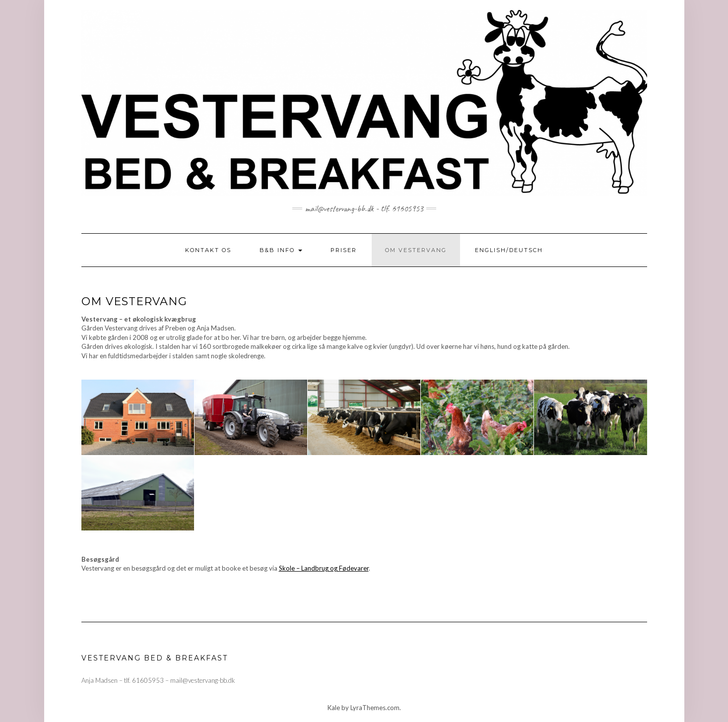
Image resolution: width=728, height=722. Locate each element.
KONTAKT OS (208, 250)
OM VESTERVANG (416, 250)
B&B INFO (281, 250)
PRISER (344, 250)
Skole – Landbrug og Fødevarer (324, 568)
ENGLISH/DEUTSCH (509, 250)
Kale (334, 708)
